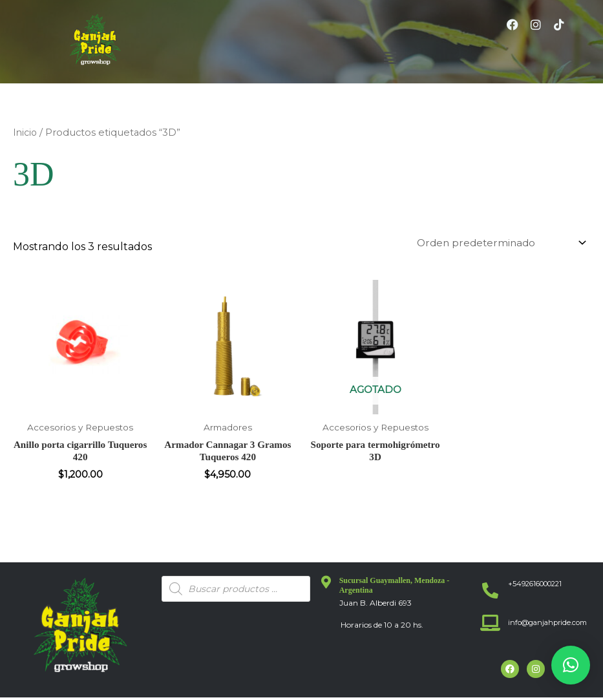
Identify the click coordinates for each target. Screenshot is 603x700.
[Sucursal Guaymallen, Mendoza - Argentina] (326, 586)
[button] (390, 58)
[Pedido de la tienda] (497, 243)
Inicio (26, 133)
